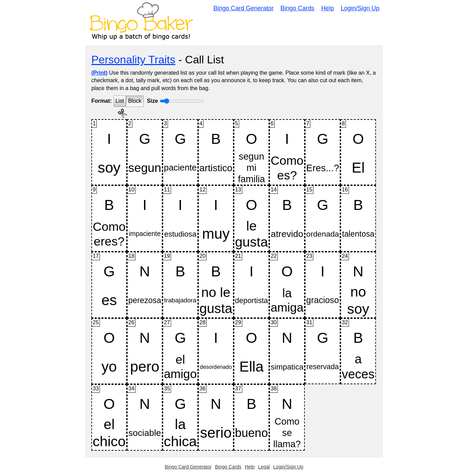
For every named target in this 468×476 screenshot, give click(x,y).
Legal (264, 467)
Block (135, 101)
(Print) (99, 73)
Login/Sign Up (360, 8)
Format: (102, 101)
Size (153, 101)
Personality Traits (133, 60)
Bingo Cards (297, 8)
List (120, 101)
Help (328, 8)
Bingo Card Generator (244, 8)
